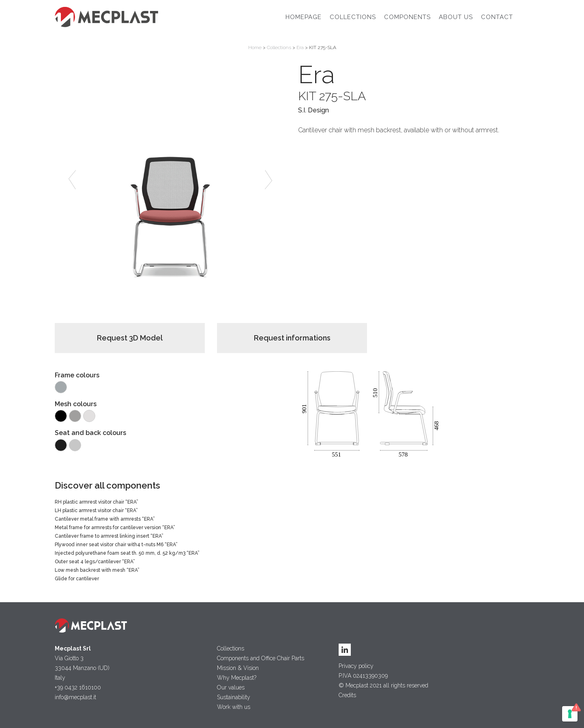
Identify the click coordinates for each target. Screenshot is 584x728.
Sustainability (234, 697)
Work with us (234, 707)
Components (407, 17)
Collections (353, 17)
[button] (72, 180)
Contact (497, 17)
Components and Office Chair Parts (261, 658)
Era (300, 47)
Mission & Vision (238, 668)
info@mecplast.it (75, 697)
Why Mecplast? (237, 678)
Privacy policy (356, 666)
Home (255, 47)
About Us (456, 17)
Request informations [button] (292, 338)
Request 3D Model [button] (130, 338)
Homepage (304, 17)
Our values (231, 687)
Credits (347, 695)
